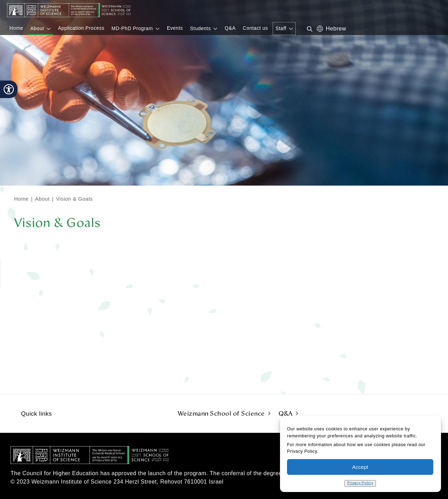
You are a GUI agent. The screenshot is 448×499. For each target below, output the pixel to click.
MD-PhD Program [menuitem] (132, 28)
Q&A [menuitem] (230, 28)
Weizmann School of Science (221, 414)
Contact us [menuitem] (255, 28)
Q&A (286, 414)
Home (21, 199)
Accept (360, 467)
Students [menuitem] (200, 28)
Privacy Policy (360, 483)
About (42, 199)
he (330, 28)
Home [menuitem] (16, 28)
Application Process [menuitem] (81, 28)
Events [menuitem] (175, 28)
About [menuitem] (37, 28)
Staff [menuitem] (281, 28)
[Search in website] (307, 28)
